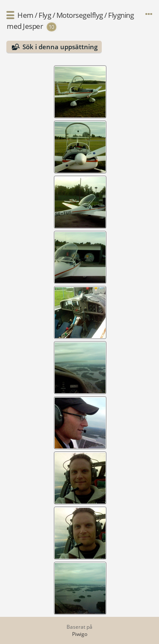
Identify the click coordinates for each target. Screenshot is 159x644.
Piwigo (80, 634)
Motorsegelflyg (80, 15)
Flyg (45, 15)
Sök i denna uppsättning (60, 47)
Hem (25, 15)
